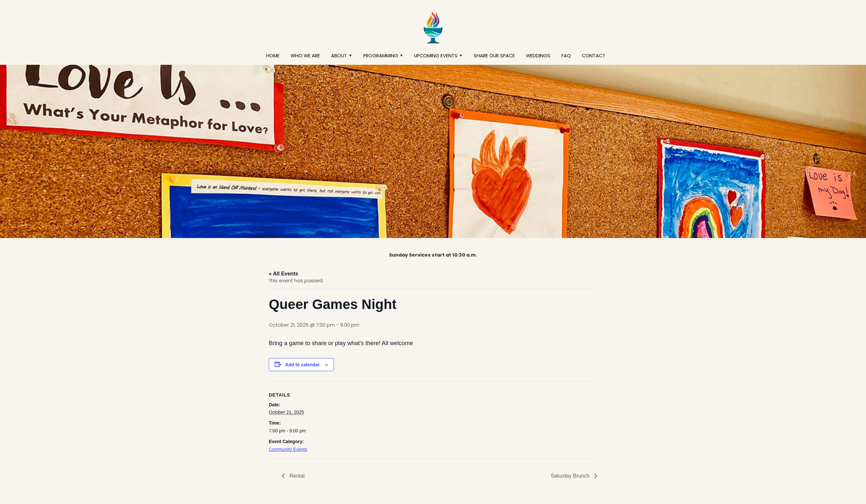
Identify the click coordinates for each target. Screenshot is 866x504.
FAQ (566, 56)
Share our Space (494, 56)
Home (273, 56)
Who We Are (305, 56)
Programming (381, 56)
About (339, 56)
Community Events (288, 449)
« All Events (283, 274)
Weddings (538, 56)
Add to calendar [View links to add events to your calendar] (303, 365)
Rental (296, 476)
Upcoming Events (436, 56)
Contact (594, 56)
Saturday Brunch (571, 476)
